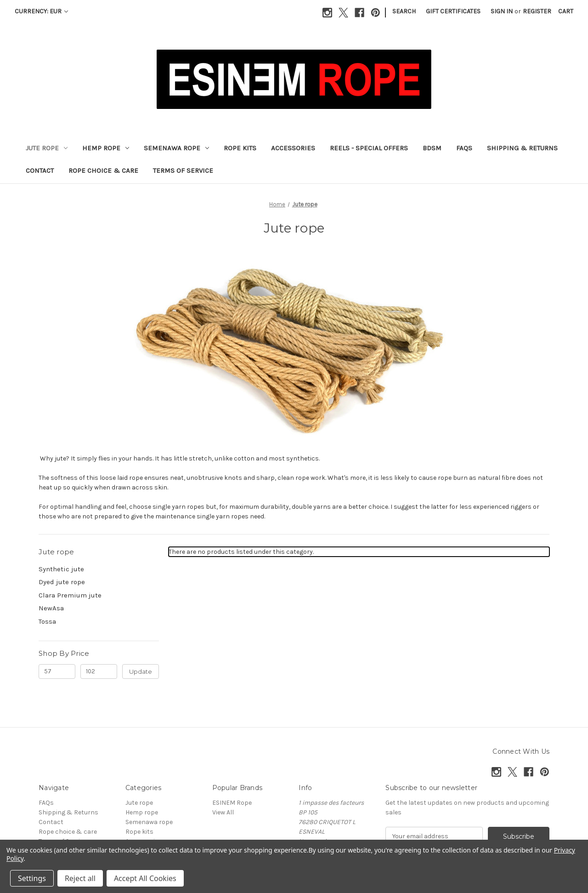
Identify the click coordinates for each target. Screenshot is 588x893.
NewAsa (51, 608)
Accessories (293, 148)
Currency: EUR (41, 11)
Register (537, 11)
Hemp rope (106, 148)
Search (404, 11)
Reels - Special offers (369, 148)
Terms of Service (183, 171)
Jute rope (47, 148)
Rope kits (240, 148)
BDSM (432, 148)
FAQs (464, 148)
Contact (40, 171)
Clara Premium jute (70, 595)
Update (141, 671)
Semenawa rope (176, 148)
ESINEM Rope (232, 803)
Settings (32, 878)
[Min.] (57, 671)
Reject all (80, 878)
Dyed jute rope (62, 582)
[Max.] (99, 671)
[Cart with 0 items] (566, 11)
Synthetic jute (61, 569)
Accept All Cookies (145, 878)
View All (223, 812)
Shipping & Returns (522, 148)
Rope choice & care (103, 171)
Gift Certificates (453, 11)
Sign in (502, 11)
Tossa (47, 621)
